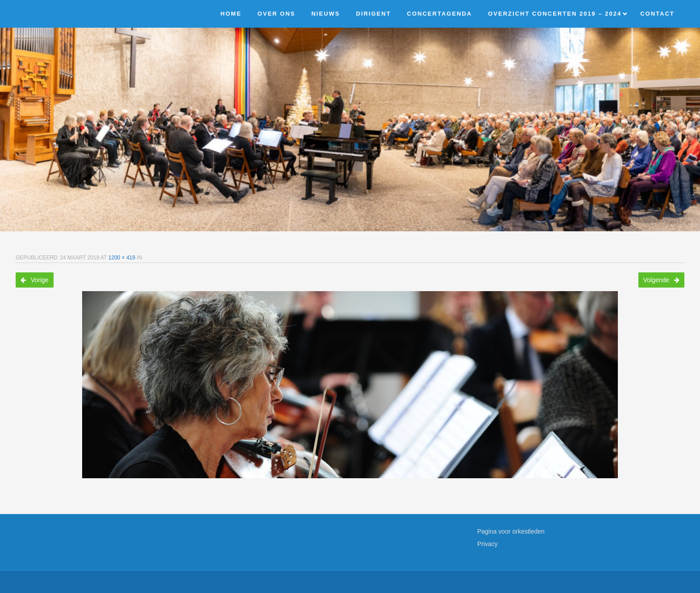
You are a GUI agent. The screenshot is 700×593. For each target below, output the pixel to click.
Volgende (661, 280)
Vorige (35, 280)
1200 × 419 (122, 258)
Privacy (487, 544)
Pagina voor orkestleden (511, 531)
